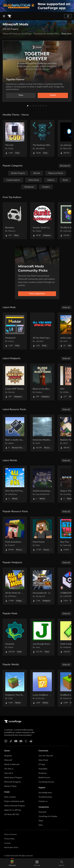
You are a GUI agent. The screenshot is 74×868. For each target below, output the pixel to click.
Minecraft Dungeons (13, 782)
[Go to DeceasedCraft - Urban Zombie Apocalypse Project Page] (42, 586)
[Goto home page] (10, 16)
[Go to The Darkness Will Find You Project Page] (42, 138)
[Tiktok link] (11, 741)
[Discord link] (21, 741)
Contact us (43, 801)
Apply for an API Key (13, 810)
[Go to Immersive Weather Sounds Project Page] (42, 433)
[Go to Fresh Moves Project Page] (42, 535)
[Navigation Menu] (4, 16)
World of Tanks (10, 786)
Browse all (65, 166)
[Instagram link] (6, 741)
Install (53, 95)
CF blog (42, 765)
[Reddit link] (31, 741)
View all (66, 307)
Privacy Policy (9, 839)
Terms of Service (11, 834)
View (21, 95)
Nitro (41, 825)
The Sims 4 (9, 769)
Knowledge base (45, 793)
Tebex (41, 821)
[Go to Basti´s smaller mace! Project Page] (15, 433)
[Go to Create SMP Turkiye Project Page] (15, 382)
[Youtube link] (16, 741)
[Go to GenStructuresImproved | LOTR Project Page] (42, 484)
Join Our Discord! (46, 756)
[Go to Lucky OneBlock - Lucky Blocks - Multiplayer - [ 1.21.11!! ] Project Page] (42, 688)
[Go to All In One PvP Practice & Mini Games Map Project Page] (15, 484)
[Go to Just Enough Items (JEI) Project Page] (42, 637)
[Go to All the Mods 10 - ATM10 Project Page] (15, 586)
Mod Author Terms (11, 848)
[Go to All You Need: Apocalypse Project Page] (42, 331)
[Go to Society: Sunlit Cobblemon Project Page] (42, 221)
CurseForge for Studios (48, 816)
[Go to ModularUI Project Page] (15, 331)
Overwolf (42, 812)
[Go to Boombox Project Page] (15, 221)
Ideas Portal (43, 760)
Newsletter (43, 769)
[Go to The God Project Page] (15, 138)
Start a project (10, 797)
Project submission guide (14, 801)
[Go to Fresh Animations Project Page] (15, 535)
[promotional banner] (37, 6)
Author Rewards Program (15, 806)
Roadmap (42, 773)
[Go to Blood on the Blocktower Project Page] (42, 382)
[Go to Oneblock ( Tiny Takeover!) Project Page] (15, 688)
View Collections (37, 294)
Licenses (7, 843)
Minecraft (8, 760)
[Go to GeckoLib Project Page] (15, 637)
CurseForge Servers (46, 782)
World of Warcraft (12, 765)
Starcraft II (9, 773)
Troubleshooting (45, 797)
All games (8, 756)
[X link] (26, 741)
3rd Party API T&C (12, 814)
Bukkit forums (44, 778)
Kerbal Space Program (13, 778)
